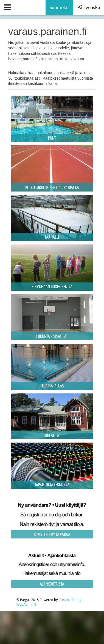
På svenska (89, 7)
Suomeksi (59, 7)
